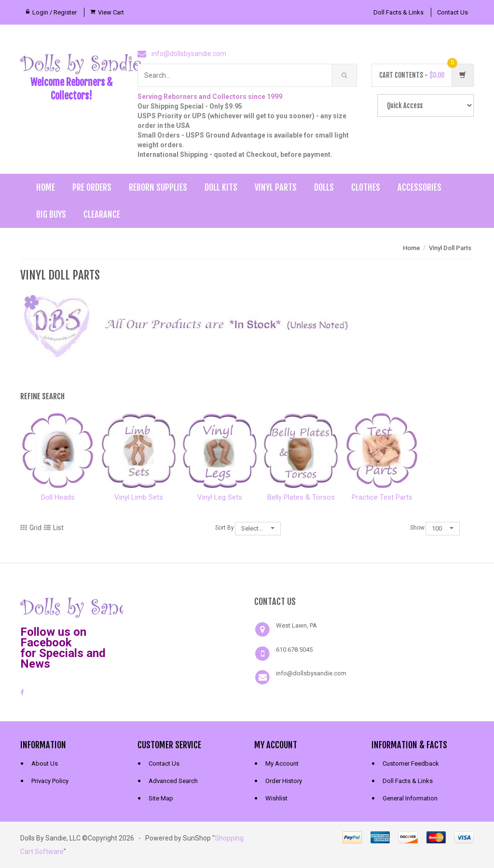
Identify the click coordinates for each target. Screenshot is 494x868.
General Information (410, 798)
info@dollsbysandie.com (189, 54)
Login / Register (55, 12)
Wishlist (276, 798)
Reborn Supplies (158, 187)
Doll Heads (58, 497)
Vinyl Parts (276, 187)
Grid (31, 528)
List (54, 528)
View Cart (111, 12)
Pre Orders (92, 187)
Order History (284, 781)
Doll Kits (221, 187)
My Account (282, 763)
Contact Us (453, 12)
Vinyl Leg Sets (220, 497)
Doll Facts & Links (398, 12)
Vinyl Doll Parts (450, 248)
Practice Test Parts (382, 497)
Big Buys (51, 214)
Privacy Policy (50, 781)
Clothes (366, 187)
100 (443, 528)
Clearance (102, 214)
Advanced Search (173, 781)
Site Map (161, 798)
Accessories (419, 187)
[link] (189, 606)
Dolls (324, 187)
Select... (258, 528)
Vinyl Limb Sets (139, 497)
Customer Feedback (411, 763)
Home (46, 187)
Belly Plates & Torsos (301, 497)
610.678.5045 (294, 650)
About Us (45, 763)
